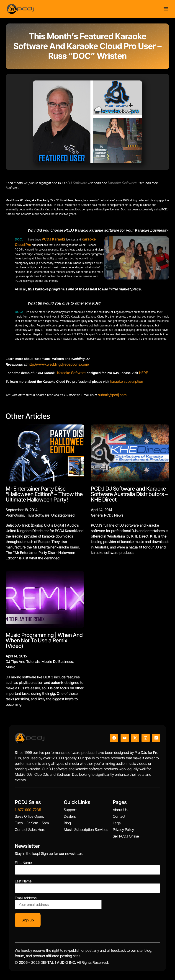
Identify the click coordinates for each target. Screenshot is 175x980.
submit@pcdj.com (112, 395)
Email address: (58, 903)
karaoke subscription (127, 381)
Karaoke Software (71, 373)
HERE (143, 373)
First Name (23, 863)
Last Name (23, 881)
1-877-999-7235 (28, 810)
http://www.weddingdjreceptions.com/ (58, 364)
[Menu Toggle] (166, 9)
